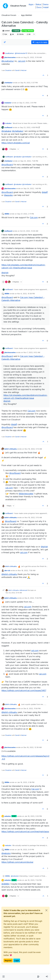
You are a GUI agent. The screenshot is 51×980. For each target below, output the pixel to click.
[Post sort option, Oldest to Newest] (5, 42)
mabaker (8, 103)
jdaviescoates (10, 57)
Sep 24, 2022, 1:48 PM (32, 188)
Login (17, 960)
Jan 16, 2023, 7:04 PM (33, 880)
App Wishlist (28, 31)
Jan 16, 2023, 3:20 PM (33, 816)
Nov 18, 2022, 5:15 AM (33, 517)
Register (8, 960)
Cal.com (34, 217)
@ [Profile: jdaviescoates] (26, 494)
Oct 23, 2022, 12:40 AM (29, 231)
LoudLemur (9, 53)
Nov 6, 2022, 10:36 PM (26, 294)
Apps (31, 4)
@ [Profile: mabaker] (6, 131)
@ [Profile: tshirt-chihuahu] (9, 574)
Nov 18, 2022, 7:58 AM (27, 570)
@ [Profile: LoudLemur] (8, 61)
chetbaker (8, 83)
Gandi (17, 70)
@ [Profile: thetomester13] (21, 53)
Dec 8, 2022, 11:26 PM (33, 598)
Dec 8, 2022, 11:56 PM (32, 708)
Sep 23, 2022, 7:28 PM (29, 161)
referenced (23, 590)
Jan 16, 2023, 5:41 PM (26, 850)
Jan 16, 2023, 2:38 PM (26, 782)
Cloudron (8, 70)
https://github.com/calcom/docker (17, 862)
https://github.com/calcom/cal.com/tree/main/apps (25, 832)
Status (38, 4)
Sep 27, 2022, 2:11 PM (26, 214)
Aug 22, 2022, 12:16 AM (33, 57)
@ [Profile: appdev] (8, 195)
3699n (7, 214)
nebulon (8, 816)
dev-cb (7, 570)
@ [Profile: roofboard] (7, 165)
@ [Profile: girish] (5, 273)
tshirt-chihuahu (11, 449)
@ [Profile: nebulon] (6, 853)
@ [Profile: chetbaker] (18, 131)
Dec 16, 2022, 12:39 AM (33, 747)
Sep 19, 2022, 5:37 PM (29, 83)
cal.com (22, 61)
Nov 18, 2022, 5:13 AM (33, 449)
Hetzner (24, 70)
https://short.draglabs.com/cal (16, 143)
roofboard (8, 127)
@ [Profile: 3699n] (5, 884)
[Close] (46, 910)
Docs (39, 7)
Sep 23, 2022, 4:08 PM (29, 127)
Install (46, 7)
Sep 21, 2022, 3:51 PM (28, 103)
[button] (4, 977)
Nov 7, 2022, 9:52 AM (32, 352)
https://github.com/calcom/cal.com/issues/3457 (24, 690)
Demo (46, 4)
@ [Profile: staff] (45, 192)
